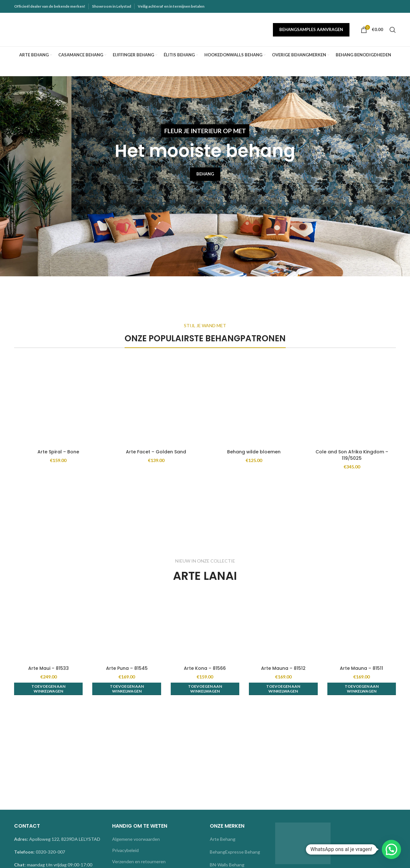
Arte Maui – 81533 (49, 668)
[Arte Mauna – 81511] (362, 628)
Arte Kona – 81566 (205, 668)
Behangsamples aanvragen (311, 29)
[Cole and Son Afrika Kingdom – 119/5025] (352, 402)
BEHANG (205, 174)
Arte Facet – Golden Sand (156, 452)
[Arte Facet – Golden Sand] (156, 402)
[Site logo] (54, 29)
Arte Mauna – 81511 (361, 668)
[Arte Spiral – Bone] (58, 402)
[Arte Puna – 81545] (127, 628)
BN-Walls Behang (227, 865)
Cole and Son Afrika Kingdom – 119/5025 (352, 455)
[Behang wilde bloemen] (254, 402)
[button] (48, 689)
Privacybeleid (125, 850)
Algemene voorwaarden (136, 839)
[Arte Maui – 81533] (48, 628)
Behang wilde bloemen (254, 452)
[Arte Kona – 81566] (205, 628)
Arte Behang (223, 839)
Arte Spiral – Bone (58, 452)
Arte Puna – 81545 (127, 668)
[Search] (393, 30)
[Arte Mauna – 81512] (283, 628)
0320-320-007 (50, 852)
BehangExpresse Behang (235, 852)
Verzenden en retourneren (139, 861)
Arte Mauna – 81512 (283, 668)
